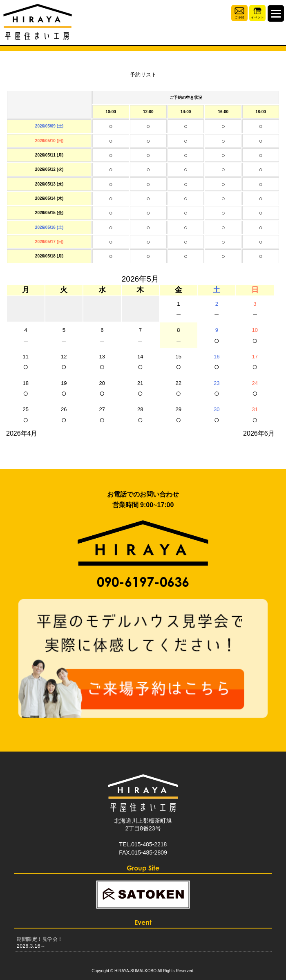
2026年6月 (259, 433)
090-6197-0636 (143, 582)
